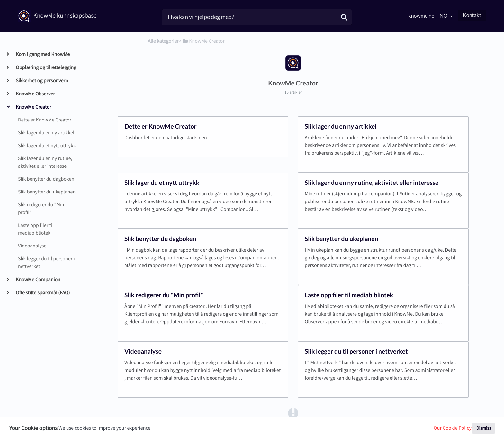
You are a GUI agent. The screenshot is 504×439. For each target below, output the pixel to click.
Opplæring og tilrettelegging (46, 67)
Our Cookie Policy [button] (453, 428)
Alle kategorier (163, 41)
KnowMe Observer (35, 94)
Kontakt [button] (472, 15)
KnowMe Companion (38, 280)
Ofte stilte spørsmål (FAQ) (43, 293)
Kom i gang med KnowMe (43, 54)
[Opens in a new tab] (293, 413)
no (444, 16)
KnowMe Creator (33, 107)
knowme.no (421, 16)
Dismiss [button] (484, 428)
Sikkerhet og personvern (42, 81)
